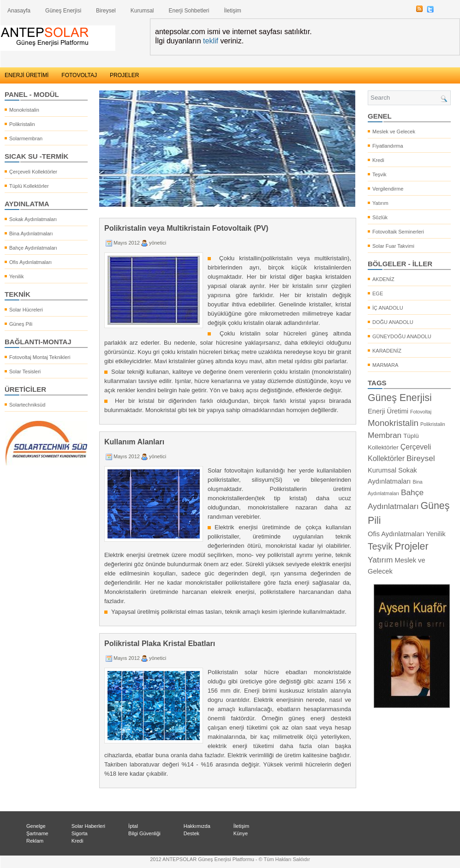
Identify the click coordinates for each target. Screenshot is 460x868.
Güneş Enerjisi (63, 11)
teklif (211, 41)
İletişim (233, 11)
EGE (378, 293)
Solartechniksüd (27, 405)
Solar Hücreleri (26, 310)
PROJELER (124, 75)
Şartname (37, 833)
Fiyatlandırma (388, 146)
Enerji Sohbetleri (189, 11)
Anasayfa (19, 11)
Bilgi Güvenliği (144, 833)
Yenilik (16, 276)
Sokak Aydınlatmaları (33, 219)
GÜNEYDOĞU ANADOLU (402, 336)
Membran (385, 435)
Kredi (378, 160)
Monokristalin (24, 110)
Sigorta (80, 833)
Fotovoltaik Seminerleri (398, 232)
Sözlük (380, 217)
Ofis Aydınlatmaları (30, 262)
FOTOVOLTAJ (79, 75)
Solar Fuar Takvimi (393, 246)
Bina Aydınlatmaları (31, 233)
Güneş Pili (21, 324)
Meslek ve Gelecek (394, 132)
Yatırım (380, 203)
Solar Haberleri (88, 826)
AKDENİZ (383, 279)
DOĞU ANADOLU (393, 322)
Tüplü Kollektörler (29, 186)
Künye (241, 833)
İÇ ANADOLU (388, 308)
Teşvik (379, 174)
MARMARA (385, 365)
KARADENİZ (387, 351)
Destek (191, 833)
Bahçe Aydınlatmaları (33, 248)
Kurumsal (142, 11)
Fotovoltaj (421, 412)
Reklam (35, 841)
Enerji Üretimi (388, 411)
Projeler (412, 546)
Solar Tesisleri (25, 371)
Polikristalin (22, 124)
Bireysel (106, 11)
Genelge (36, 826)
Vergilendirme (388, 189)
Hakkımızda (197, 826)
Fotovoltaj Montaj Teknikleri (40, 357)
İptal (133, 826)
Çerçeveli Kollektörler (33, 172)
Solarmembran (26, 138)
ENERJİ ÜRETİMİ (27, 75)
